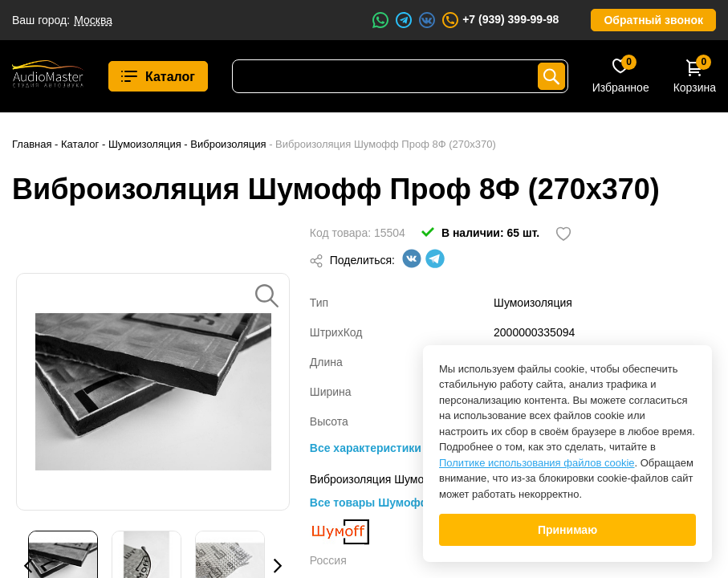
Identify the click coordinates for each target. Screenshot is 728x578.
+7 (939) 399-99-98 (500, 20)
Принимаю (567, 530)
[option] (153, 392)
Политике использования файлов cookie (537, 463)
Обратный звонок (653, 20)
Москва (93, 20)
